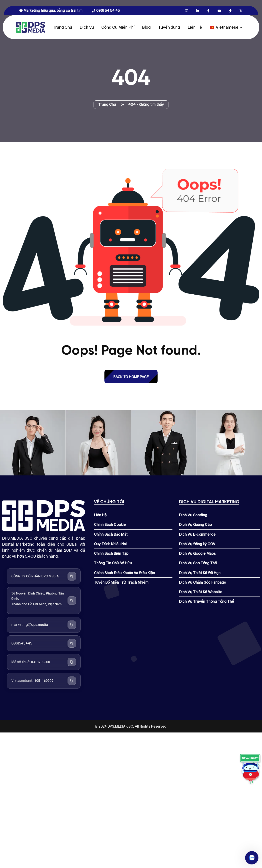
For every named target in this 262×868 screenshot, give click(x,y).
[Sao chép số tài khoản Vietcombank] (72, 681)
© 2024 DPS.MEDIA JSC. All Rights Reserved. (131, 726)
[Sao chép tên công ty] (72, 576)
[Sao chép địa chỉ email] (72, 625)
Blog (146, 27)
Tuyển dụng (169, 27)
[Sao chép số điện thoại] (72, 643)
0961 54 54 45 (106, 11)
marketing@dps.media (30, 625)
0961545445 (22, 643)
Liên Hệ (195, 27)
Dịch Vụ (87, 27)
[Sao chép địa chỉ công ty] (72, 601)
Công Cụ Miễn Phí (118, 27)
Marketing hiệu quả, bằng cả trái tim (51, 11)
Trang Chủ (62, 27)
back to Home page (131, 377)
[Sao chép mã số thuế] (72, 662)
